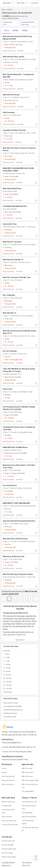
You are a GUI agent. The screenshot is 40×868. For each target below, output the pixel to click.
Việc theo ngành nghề (9, 849)
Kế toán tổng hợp (10, 351)
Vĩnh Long (7, 527)
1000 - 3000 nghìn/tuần (12, 360)
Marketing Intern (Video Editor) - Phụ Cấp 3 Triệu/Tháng (19, 466)
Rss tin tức (26, 865)
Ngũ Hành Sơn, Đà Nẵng (12, 377)
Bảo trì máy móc (9, 295)
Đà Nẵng (7, 395)
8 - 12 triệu (8, 197)
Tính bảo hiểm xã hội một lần (30, 829)
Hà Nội (6, 83)
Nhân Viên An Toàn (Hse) (12, 242)
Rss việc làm (27, 863)
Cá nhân (16, 30)
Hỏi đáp (4, 772)
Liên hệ (4, 768)
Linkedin (20, 759)
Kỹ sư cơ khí (8, 389)
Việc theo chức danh (8, 841)
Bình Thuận (8, 156)
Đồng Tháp (8, 136)
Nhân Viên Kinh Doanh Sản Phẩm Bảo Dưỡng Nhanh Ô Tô (20, 332)
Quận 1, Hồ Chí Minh (10, 194)
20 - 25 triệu (8, 121)
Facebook (5, 759)
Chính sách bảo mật (8, 776)
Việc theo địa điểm (8, 845)
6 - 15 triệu (8, 139)
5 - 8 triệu (7, 456)
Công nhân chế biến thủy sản (14, 130)
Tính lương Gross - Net (29, 802)
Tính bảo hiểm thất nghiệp (28, 822)
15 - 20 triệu (8, 342)
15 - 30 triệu (8, 286)
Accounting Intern (10, 485)
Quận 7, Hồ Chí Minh (11, 176)
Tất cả (7, 30)
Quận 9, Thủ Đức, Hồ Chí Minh (14, 473)
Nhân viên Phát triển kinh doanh (15, 539)
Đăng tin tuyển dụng (8, 802)
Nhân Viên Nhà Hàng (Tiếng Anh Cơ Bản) (18, 574)
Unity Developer (9, 112)
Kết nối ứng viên (7, 817)
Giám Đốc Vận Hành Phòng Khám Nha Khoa (19, 521)
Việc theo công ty (7, 853)
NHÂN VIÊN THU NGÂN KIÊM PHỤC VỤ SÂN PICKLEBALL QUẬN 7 (18, 169)
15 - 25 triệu (8, 565)
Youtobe (13, 759)
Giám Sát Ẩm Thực (10, 224)
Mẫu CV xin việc (27, 768)
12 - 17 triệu (8, 85)
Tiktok (26, 759)
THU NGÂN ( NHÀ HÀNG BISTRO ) (15, 206)
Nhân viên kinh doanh (11, 95)
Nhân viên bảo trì (9, 313)
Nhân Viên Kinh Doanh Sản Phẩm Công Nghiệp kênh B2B (17, 38)
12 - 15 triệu (8, 65)
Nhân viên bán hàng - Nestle (13, 57)
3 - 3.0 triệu (8, 476)
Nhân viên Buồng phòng (12, 189)
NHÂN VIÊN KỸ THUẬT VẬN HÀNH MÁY (16, 503)
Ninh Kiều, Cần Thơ (10, 62)
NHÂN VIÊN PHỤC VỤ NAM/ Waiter (15, 447)
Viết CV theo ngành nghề (30, 780)
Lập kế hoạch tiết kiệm (29, 817)
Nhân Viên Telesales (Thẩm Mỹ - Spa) (17, 277)
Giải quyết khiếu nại (8, 780)
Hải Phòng (7, 230)
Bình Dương (8, 265)
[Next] (36, 599)
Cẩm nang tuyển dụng (9, 821)
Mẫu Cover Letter (27, 772)
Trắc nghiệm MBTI (28, 791)
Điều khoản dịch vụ (8, 784)
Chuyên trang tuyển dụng (8, 811)
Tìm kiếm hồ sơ (7, 806)
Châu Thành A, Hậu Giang (13, 45)
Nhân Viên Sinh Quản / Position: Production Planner (19, 149)
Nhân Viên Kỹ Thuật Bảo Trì (13, 260)
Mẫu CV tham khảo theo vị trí (30, 786)
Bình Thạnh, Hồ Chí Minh (12, 212)
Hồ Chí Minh (8, 491)
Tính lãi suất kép (27, 813)
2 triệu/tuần (8, 494)
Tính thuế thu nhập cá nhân (29, 807)
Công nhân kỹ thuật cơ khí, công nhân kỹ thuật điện (19, 428)
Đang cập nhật (9, 47)
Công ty (25, 30)
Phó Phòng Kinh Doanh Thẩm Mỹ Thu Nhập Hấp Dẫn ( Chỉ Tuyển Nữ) (19, 408)
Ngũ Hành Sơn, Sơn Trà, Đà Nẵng (15, 453)
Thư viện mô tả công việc (10, 825)
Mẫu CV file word (27, 776)
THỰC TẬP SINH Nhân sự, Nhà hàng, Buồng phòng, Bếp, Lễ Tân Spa (19, 370)
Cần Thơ (7, 357)
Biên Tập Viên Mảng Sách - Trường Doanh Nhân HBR (18, 76)
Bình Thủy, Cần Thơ (10, 100)
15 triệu (6, 398)
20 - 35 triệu (8, 418)
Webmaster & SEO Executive (14, 556)
